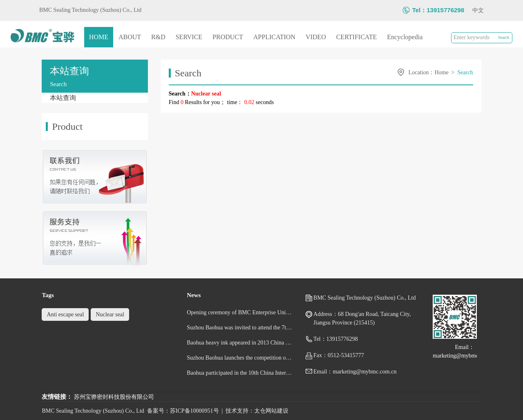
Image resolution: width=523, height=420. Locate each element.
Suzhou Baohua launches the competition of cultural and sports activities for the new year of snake (239, 358)
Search (465, 72)
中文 (478, 10)
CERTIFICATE (356, 37)
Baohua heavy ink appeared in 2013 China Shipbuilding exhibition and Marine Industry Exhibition (239, 343)
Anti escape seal (65, 314)
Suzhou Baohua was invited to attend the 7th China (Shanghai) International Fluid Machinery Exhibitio (239, 328)
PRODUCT (228, 37)
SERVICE (189, 37)
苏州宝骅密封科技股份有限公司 (114, 397)
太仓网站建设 (271, 411)
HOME (99, 37)
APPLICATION (274, 37)
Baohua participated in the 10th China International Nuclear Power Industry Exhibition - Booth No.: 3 (239, 373)
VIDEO (316, 37)
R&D (158, 37)
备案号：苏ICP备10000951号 (183, 411)
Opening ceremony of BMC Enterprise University (239, 312)
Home (441, 72)
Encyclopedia (405, 37)
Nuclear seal (110, 314)
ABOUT (130, 37)
